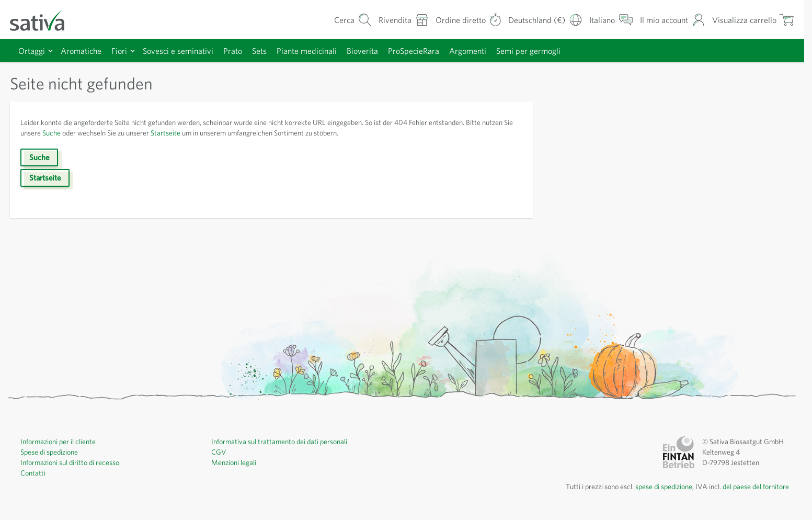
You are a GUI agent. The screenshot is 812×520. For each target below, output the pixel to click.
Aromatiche (81, 51)
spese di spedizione (664, 487)
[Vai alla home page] (44, 20)
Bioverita (362, 51)
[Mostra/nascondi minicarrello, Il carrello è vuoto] (753, 20)
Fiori (119, 51)
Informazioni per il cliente (58, 442)
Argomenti (468, 51)
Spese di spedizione (49, 452)
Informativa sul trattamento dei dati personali (279, 442)
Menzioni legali (234, 462)
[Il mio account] (673, 20)
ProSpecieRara (414, 51)
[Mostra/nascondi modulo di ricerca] (353, 20)
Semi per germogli (528, 51)
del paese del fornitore (756, 487)
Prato (233, 51)
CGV (219, 452)
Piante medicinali (307, 51)
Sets (259, 51)
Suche (52, 133)
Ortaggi (32, 51)
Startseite (165, 133)
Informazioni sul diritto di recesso (70, 462)
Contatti (33, 473)
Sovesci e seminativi (178, 51)
